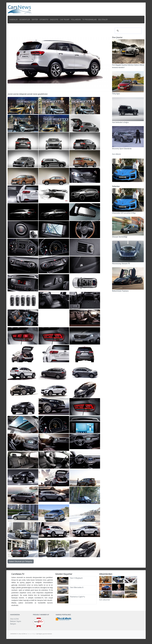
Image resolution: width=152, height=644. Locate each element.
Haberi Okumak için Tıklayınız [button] (21, 561)
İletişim (13, 624)
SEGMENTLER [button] (25, 20)
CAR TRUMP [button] (65, 20)
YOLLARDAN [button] (76, 20)
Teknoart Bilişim (32, 634)
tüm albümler (105, 600)
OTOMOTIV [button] (44, 20)
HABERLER (13, 20)
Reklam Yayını (16, 621)
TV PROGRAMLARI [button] (89, 20)
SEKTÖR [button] (35, 20)
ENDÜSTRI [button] (54, 20)
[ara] (128, 31)
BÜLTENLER (103, 20)
